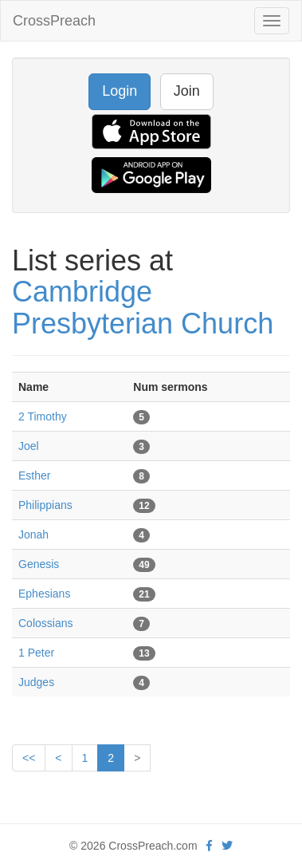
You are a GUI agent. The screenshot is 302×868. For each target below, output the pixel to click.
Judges (36, 682)
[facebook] (209, 846)
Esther (34, 475)
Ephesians (44, 594)
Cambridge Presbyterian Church (143, 308)
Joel (29, 446)
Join (187, 91)
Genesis (39, 564)
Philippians (45, 505)
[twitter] (227, 846)
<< (29, 758)
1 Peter (36, 653)
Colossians (45, 623)
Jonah (33, 535)
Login (120, 91)
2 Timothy (43, 416)
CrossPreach (54, 21)
